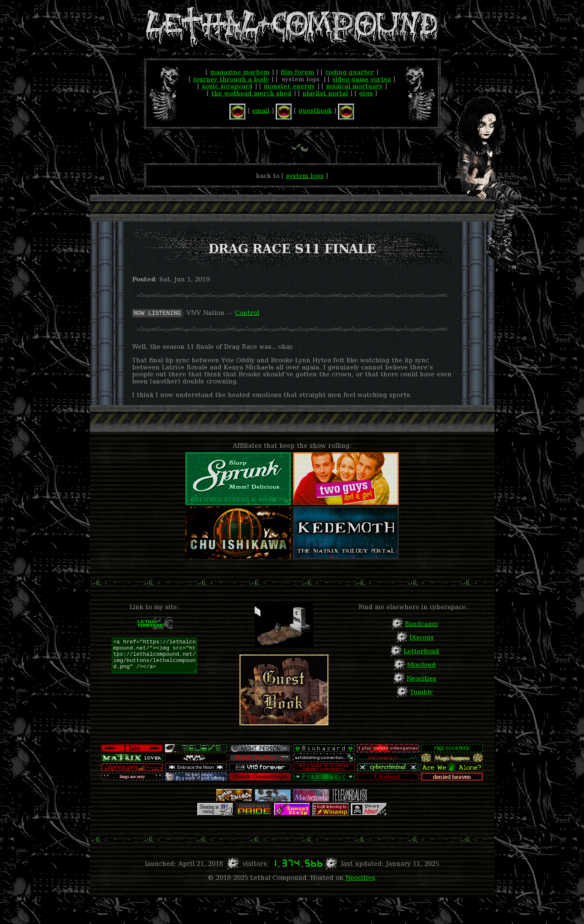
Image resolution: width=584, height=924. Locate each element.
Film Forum (297, 72)
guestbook (315, 110)
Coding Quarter (350, 72)
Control (247, 313)
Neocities (421, 678)
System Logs (305, 176)
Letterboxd (421, 651)
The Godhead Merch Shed (251, 93)
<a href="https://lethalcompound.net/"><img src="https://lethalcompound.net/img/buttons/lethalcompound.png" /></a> (154, 655)
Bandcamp (421, 624)
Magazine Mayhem (240, 72)
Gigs (366, 93)
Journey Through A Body (231, 79)
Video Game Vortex (362, 79)
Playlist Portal (325, 93)
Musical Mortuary (354, 86)
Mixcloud (421, 665)
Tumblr (421, 692)
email (261, 110)
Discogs (422, 637)
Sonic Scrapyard (227, 86)
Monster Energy (289, 86)
